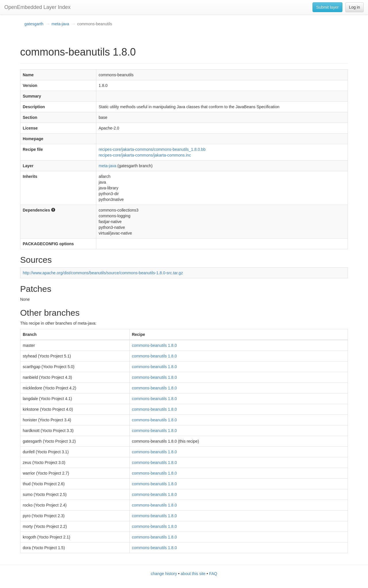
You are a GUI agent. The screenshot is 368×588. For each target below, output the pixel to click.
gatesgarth (34, 24)
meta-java (60, 24)
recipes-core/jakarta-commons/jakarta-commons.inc (145, 155)
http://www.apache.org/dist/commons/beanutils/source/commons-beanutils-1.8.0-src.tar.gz (103, 273)
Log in (354, 7)
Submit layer (327, 7)
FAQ (213, 574)
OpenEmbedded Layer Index (37, 7)
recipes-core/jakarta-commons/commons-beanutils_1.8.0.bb (152, 149)
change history (164, 574)
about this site (193, 574)
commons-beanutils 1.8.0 (154, 345)
